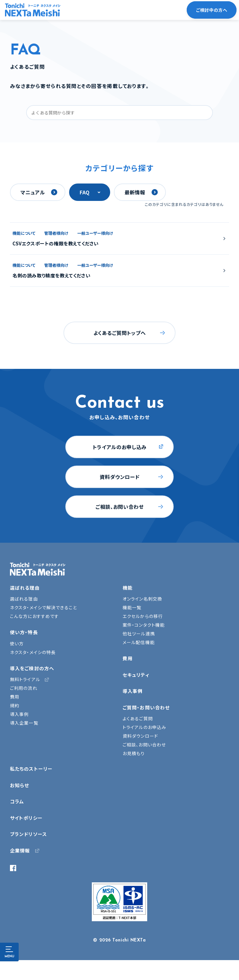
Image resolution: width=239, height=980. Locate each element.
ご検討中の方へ (212, 10)
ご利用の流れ (24, 688)
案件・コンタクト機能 (144, 625)
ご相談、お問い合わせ (119, 507)
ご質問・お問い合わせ (146, 707)
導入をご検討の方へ (32, 668)
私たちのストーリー (31, 769)
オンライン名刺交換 (142, 599)
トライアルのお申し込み (120, 447)
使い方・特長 (24, 632)
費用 (15, 697)
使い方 (17, 643)
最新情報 (135, 192)
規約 (15, 705)
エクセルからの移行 (143, 616)
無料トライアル (25, 679)
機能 (128, 588)
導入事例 (19, 714)
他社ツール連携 (139, 634)
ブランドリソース (28, 834)
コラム (17, 801)
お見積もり (134, 753)
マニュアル (33, 192)
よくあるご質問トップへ (119, 333)
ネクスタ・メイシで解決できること (43, 607)
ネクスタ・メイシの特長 (33, 652)
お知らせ (19, 785)
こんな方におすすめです (34, 616)
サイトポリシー (26, 818)
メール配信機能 (139, 642)
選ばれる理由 (25, 588)
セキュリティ (136, 675)
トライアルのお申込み (144, 727)
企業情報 (20, 850)
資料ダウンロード (119, 477)
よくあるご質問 (138, 718)
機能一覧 (132, 607)
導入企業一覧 (24, 723)
